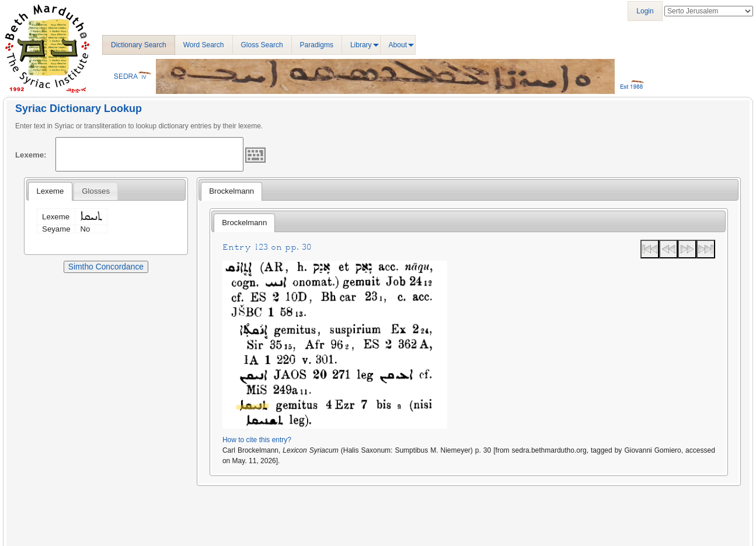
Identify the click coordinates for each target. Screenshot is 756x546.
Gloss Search (262, 45)
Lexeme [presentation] (50, 191)
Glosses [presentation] (96, 191)
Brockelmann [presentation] (231, 191)
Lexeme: (31, 155)
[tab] (50, 191)
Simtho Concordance (106, 267)
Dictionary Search (139, 45)
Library (361, 45)
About (398, 45)
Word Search (204, 45)
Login (645, 11)
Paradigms (317, 45)
